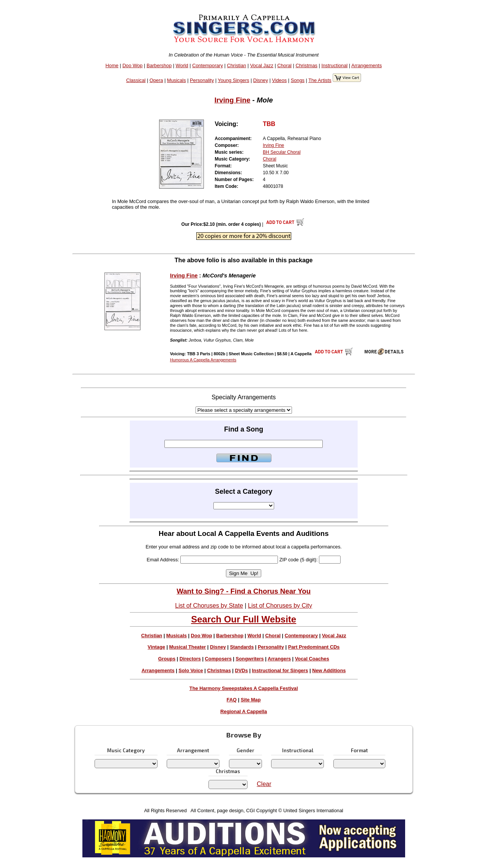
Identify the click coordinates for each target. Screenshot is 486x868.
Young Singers (234, 80)
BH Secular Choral (282, 152)
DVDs (241, 670)
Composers (218, 659)
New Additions (329, 670)
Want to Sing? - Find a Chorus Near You (244, 591)
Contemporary (207, 65)
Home (112, 65)
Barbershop (159, 65)
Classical (136, 80)
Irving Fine (233, 100)
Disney (261, 80)
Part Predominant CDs (314, 647)
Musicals (177, 80)
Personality (202, 80)
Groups (167, 659)
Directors (190, 659)
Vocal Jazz (262, 65)
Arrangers (279, 659)
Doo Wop (132, 65)
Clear (264, 784)
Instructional (334, 65)
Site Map (251, 700)
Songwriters (250, 659)
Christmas (306, 65)
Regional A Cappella (244, 711)
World (182, 65)
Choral (284, 65)
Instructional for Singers (280, 670)
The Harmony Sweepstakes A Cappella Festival (244, 688)
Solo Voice (191, 670)
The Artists (320, 80)
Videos (279, 80)
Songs (298, 80)
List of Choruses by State (209, 606)
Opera (156, 80)
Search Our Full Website (244, 619)
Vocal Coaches (312, 659)
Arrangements (366, 65)
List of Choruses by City (280, 606)
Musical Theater (188, 647)
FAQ (232, 700)
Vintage (156, 647)
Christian (237, 65)
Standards (242, 647)
